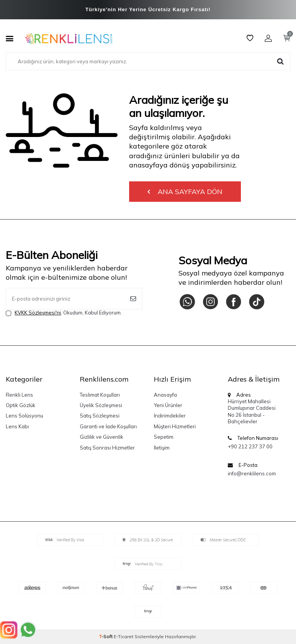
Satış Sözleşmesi (100, 416)
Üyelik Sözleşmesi (101, 405)
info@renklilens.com (252, 473)
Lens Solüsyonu (24, 416)
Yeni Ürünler (168, 405)
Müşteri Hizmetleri (175, 426)
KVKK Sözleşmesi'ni (38, 313)
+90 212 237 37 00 (250, 446)
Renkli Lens (19, 395)
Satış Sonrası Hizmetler (107, 448)
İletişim (162, 448)
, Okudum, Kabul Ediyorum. (64, 313)
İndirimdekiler (170, 416)
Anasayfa (165, 395)
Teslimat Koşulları (100, 395)
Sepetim (164, 437)
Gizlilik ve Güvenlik (102, 437)
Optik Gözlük (21, 405)
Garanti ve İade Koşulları (108, 426)
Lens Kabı (17, 426)
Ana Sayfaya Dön (185, 192)
